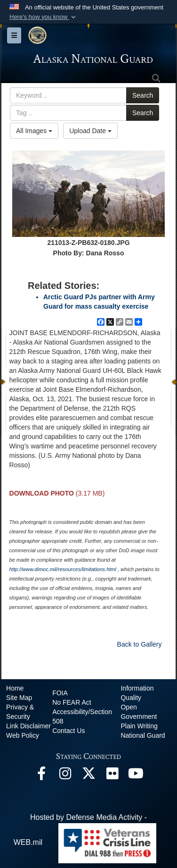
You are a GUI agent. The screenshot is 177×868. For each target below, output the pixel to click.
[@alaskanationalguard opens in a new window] (65, 776)
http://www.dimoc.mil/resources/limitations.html (63, 569)
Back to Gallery (140, 644)
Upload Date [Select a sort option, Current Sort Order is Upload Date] (90, 131)
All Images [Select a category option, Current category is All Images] (34, 131)
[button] (44, 17)
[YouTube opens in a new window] (136, 776)
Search (143, 95)
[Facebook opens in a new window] (41, 776)
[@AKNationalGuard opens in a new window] (88, 776)
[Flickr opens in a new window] (112, 776)
